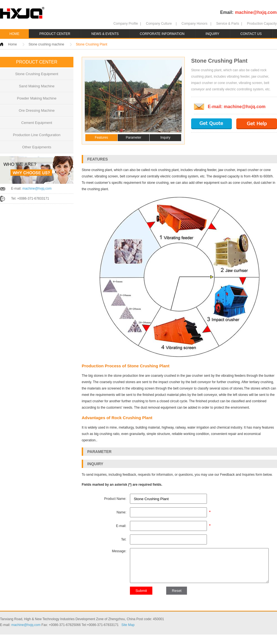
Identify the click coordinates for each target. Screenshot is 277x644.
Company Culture (159, 24)
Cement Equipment (37, 123)
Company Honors (194, 24)
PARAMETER (99, 452)
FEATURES (98, 159)
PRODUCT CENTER (55, 34)
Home (12, 44)
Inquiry (165, 138)
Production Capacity (262, 24)
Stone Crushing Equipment (37, 74)
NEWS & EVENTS (105, 34)
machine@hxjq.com (256, 12)
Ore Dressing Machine (37, 110)
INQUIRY (212, 34)
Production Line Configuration (37, 135)
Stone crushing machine (46, 44)
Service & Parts (228, 24)
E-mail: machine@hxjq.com (237, 107)
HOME (14, 34)
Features (101, 138)
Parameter (134, 138)
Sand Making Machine (37, 86)
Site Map (128, 634)
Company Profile (126, 24)
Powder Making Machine (37, 98)
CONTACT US (251, 34)
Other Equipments (37, 147)
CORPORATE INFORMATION (162, 34)
